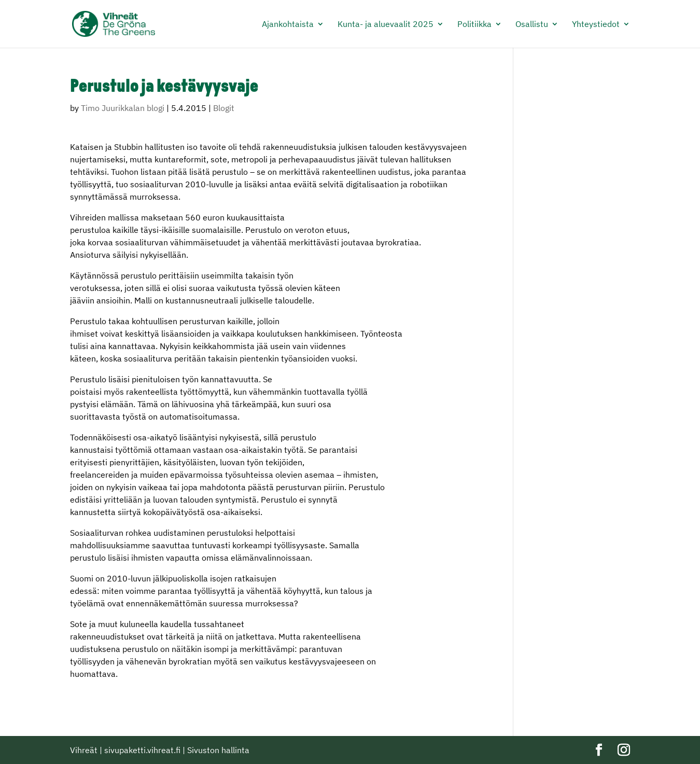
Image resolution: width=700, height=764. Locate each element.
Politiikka (474, 25)
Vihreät (84, 750)
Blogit (224, 108)
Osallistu (532, 25)
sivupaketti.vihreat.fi (142, 750)
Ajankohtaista (288, 25)
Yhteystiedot (596, 25)
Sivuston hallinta (218, 750)
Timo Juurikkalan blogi (123, 108)
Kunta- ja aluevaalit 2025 (386, 25)
